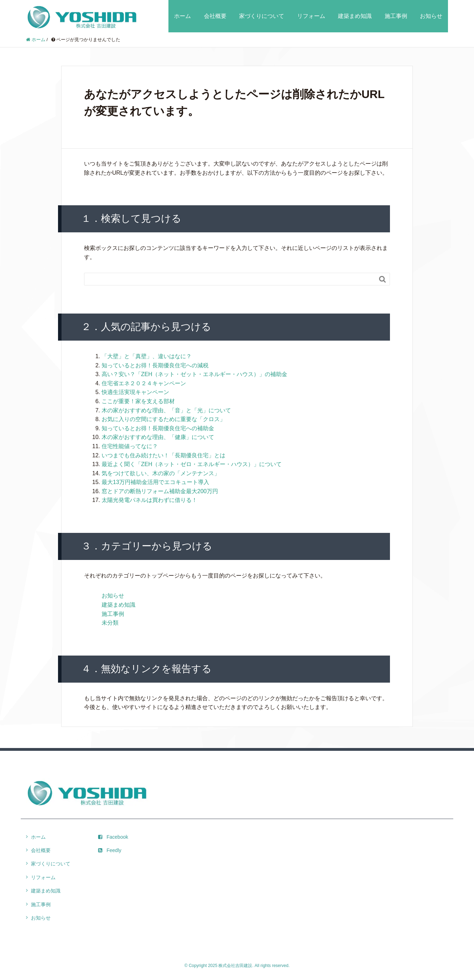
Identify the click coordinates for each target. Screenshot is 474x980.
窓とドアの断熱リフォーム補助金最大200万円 (160, 491)
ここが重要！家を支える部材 (138, 401)
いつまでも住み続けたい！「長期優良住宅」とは (164, 455)
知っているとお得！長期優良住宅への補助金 (158, 428)
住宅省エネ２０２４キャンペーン (144, 383)
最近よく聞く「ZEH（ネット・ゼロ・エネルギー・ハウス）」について (192, 464)
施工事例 (396, 16)
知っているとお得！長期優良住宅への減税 (155, 365)
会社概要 (215, 16)
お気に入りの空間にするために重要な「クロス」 (164, 419)
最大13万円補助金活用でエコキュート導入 (155, 482)
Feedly (110, 850)
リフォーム (311, 16)
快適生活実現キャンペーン (135, 392)
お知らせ (431, 16)
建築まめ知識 (355, 16)
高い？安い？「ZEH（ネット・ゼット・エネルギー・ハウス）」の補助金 (194, 374)
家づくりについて (262, 16)
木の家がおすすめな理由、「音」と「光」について (166, 410)
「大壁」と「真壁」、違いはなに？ (147, 356)
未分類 (110, 623)
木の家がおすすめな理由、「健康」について (158, 437)
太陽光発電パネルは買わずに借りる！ (149, 500)
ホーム (182, 16)
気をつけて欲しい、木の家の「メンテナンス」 (161, 473)
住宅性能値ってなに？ (130, 446)
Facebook (113, 837)
